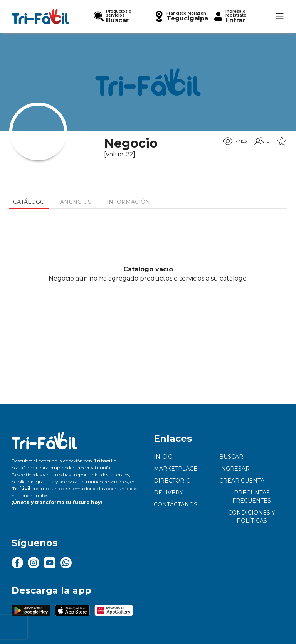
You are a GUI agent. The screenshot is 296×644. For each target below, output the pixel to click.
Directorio (172, 481)
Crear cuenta (242, 481)
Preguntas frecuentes (252, 497)
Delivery (168, 493)
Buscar (231, 457)
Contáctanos (176, 504)
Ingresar (235, 469)
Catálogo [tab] (29, 202)
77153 (235, 141)
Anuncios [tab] (76, 202)
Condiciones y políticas (252, 517)
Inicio (163, 457)
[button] (181, 16)
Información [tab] (128, 202)
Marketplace (176, 469)
